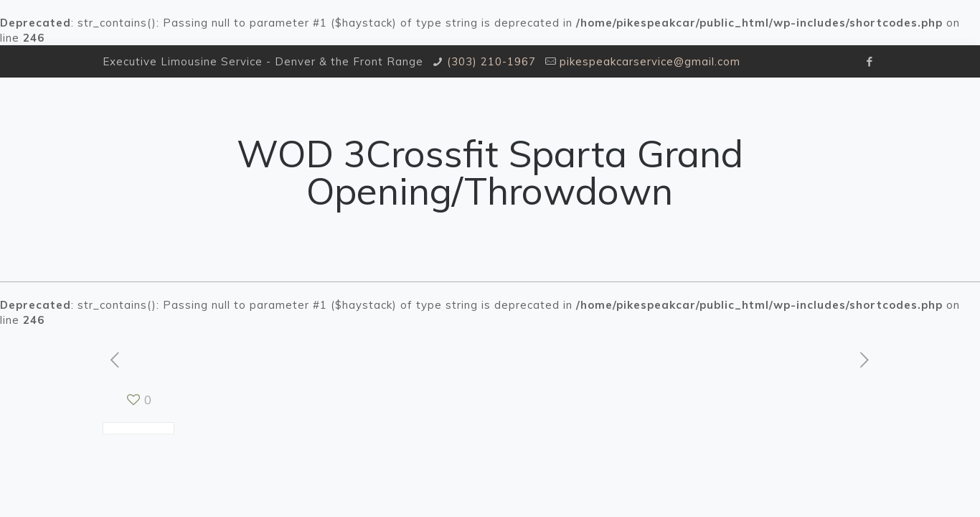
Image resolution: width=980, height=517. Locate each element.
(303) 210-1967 (491, 61)
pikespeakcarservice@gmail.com (650, 61)
